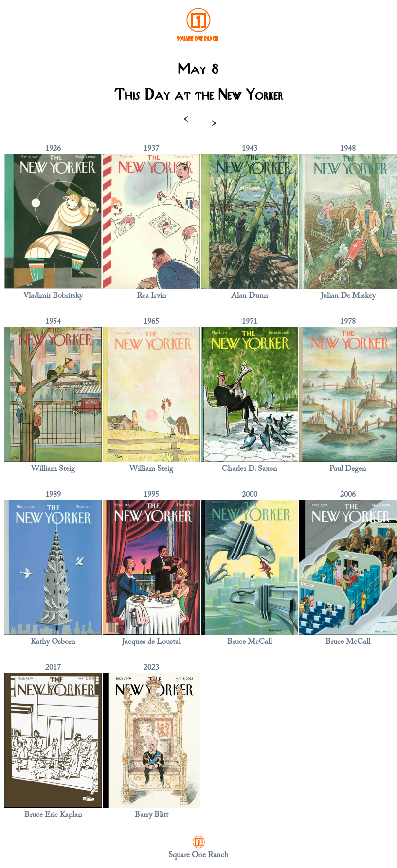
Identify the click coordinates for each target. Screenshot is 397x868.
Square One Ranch (198, 855)
